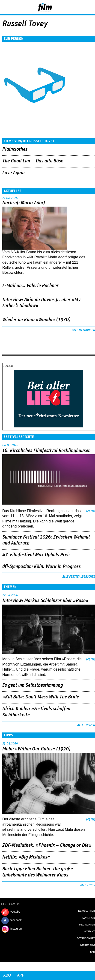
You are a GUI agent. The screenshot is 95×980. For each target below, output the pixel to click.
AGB (92, 952)
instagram (16, 929)
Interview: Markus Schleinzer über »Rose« (45, 601)
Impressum (87, 945)
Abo (7, 975)
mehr (91, 511)
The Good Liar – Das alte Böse (33, 161)
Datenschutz (86, 938)
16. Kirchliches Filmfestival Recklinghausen (46, 451)
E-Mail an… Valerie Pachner (30, 286)
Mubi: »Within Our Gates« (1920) (36, 749)
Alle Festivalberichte (79, 577)
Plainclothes (15, 149)
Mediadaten (87, 925)
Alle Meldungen (83, 330)
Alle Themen (86, 725)
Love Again (13, 173)
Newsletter (86, 911)
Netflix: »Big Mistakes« (26, 857)
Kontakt (89, 931)
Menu (6, 7)
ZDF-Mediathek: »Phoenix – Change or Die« (47, 845)
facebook (16, 920)
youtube (15, 912)
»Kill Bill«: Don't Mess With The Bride (41, 697)
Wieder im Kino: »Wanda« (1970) (36, 320)
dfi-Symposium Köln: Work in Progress (42, 567)
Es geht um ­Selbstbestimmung (33, 685)
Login (79, 8)
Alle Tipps (88, 885)
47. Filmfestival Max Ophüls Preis (36, 555)
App (21, 975)
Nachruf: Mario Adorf (24, 203)
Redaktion (88, 918)
